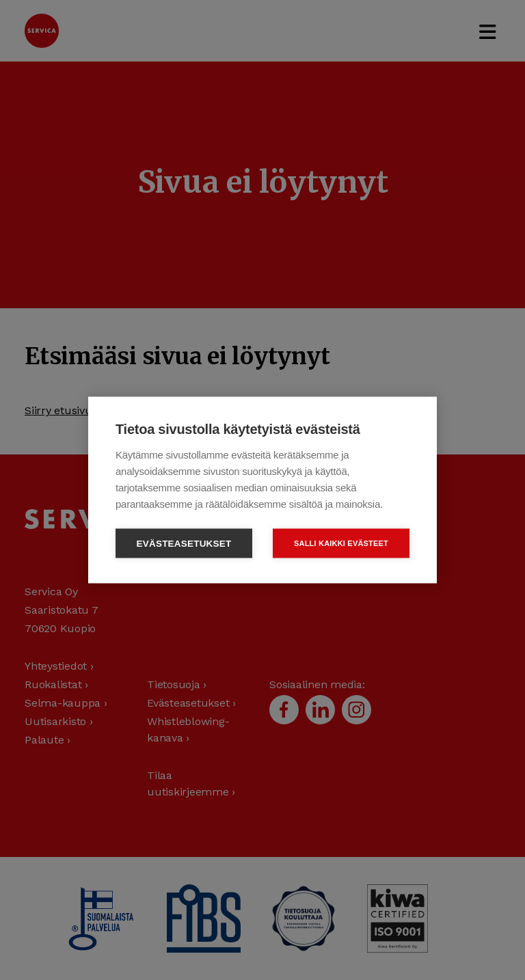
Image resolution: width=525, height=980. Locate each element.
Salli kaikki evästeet (341, 543)
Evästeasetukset (184, 544)
